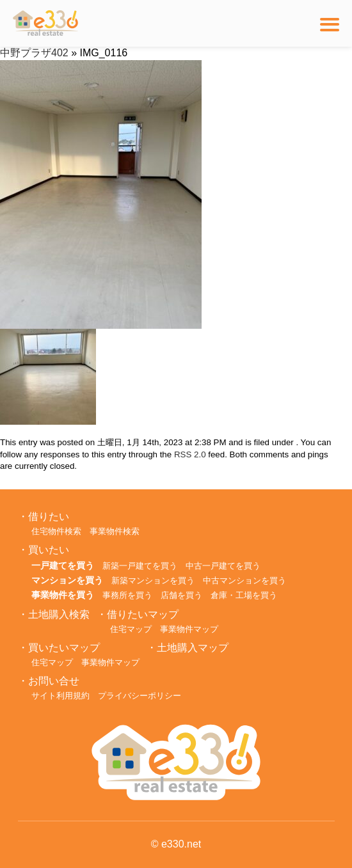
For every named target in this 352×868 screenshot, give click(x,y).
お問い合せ (54, 681)
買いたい (49, 550)
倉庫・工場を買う (244, 595)
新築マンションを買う (153, 580)
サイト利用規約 (60, 696)
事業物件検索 (115, 531)
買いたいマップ (64, 648)
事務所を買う (127, 595)
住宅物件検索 (56, 531)
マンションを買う (67, 580)
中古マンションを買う (244, 580)
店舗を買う (181, 595)
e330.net (181, 844)
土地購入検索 (59, 614)
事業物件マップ (189, 629)
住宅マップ (131, 629)
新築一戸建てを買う (140, 566)
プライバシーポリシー (140, 696)
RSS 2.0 (190, 454)
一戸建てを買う (63, 565)
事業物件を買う (63, 595)
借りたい (49, 517)
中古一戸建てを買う (223, 566)
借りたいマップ (143, 614)
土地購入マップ (193, 648)
